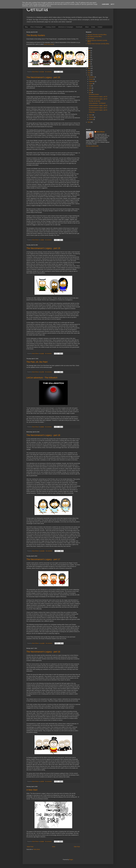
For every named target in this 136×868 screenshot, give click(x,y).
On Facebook (91, 38)
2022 (89, 57)
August (91, 84)
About (87, 27)
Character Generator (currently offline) (97, 35)
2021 (89, 60)
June (90, 88)
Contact (100, 27)
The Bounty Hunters (36, 35)
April (90, 92)
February (91, 117)
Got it (112, 4)
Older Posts (77, 847)
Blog (26, 27)
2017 (89, 68)
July (90, 86)
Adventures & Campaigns (66, 27)
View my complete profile (92, 146)
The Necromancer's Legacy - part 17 (43, 559)
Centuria (37, 9)
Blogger (71, 860)
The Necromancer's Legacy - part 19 (43, 248)
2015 (89, 73)
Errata (93, 27)
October (91, 79)
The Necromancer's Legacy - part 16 (43, 652)
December (92, 77)
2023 (89, 55)
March (91, 115)
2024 (89, 53)
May (90, 90)
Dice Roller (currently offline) (94, 37)
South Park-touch (49, 44)
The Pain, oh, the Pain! (37, 362)
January (91, 119)
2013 (89, 122)
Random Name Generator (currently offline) (98, 44)
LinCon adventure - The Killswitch (42, 378)
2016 (89, 71)
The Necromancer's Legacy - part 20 (43, 77)
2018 (89, 66)
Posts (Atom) (37, 849)
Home (54, 847)
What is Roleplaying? (37, 27)
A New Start (32, 790)
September (92, 81)
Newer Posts (30, 847)
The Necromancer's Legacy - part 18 (43, 435)
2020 (89, 62)
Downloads (79, 27)
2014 (89, 75)
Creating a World (50, 27)
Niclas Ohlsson (101, 132)
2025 (89, 51)
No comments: (49, 72)
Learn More (105, 4)
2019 (89, 64)
